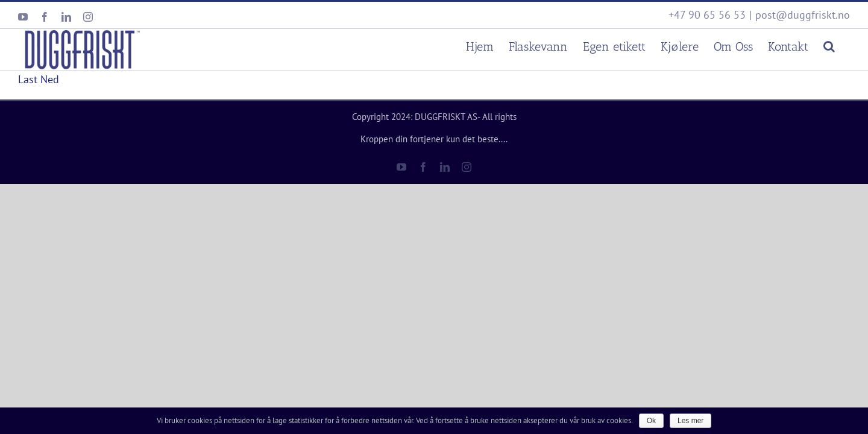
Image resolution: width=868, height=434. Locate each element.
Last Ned (39, 79)
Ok (651, 421)
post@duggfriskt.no (803, 15)
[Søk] (844, 45)
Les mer (690, 421)
